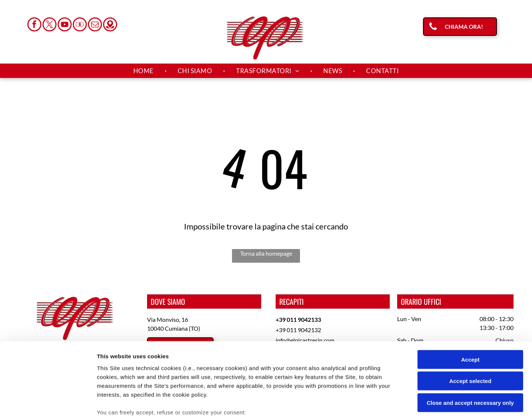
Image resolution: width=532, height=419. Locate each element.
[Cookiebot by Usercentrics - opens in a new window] (48, 405)
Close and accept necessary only (470, 348)
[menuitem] (144, 71)
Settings (376, 404)
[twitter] (50, 25)
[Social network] (80, 25)
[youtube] (65, 25)
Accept (470, 305)
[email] (95, 25)
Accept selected (470, 326)
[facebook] (34, 25)
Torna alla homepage (266, 253)
